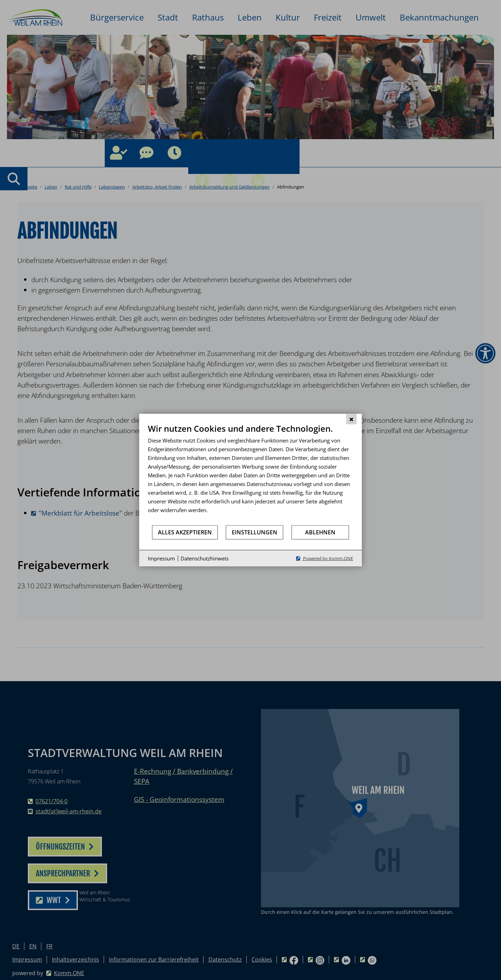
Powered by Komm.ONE (328, 558)
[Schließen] (351, 419)
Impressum (161, 558)
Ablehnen (320, 532)
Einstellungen (255, 532)
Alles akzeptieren (185, 532)
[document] (250, 474)
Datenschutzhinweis (205, 558)
